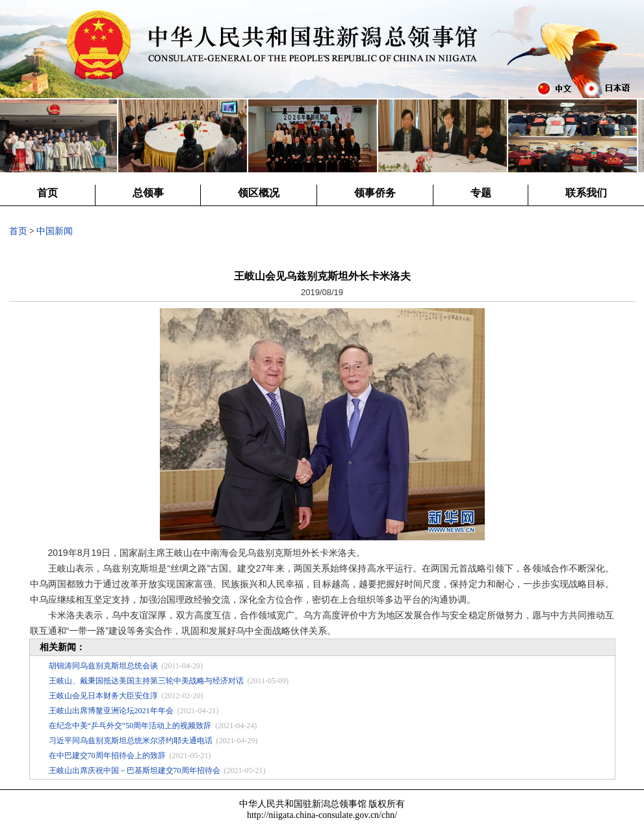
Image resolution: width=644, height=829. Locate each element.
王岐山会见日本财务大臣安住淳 (103, 696)
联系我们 (586, 193)
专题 (481, 193)
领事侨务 (375, 193)
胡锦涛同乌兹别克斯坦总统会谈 (103, 666)
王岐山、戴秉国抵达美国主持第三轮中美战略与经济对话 (146, 681)
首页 (47, 193)
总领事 (148, 193)
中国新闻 (55, 231)
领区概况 (259, 193)
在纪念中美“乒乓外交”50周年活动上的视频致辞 (130, 726)
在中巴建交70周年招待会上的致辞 (107, 756)
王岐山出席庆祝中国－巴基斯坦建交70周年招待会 (135, 770)
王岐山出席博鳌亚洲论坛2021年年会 (111, 711)
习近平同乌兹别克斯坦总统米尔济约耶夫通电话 (131, 741)
